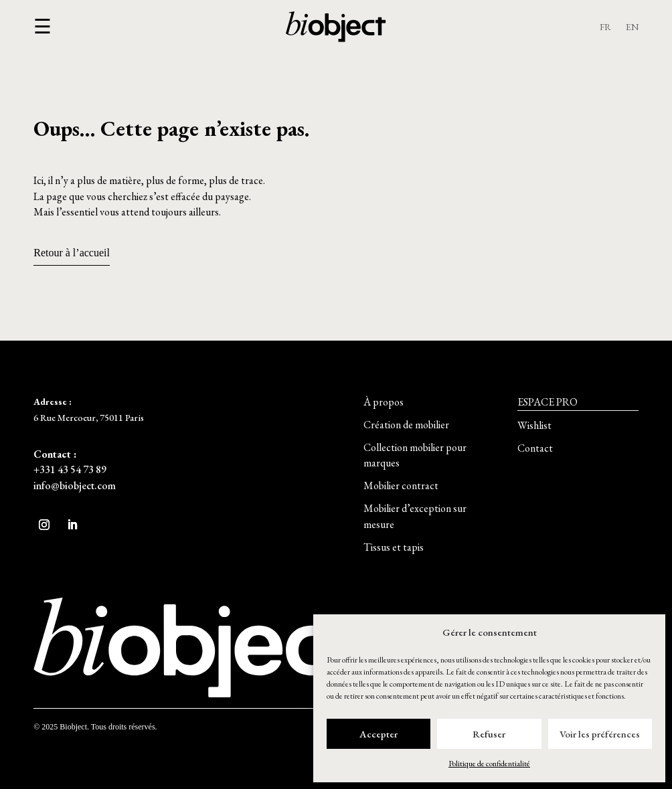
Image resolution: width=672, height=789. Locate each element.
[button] (43, 27)
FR (605, 27)
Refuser (489, 734)
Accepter (379, 734)
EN (632, 27)
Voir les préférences (600, 734)
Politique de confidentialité (489, 764)
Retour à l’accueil (72, 253)
